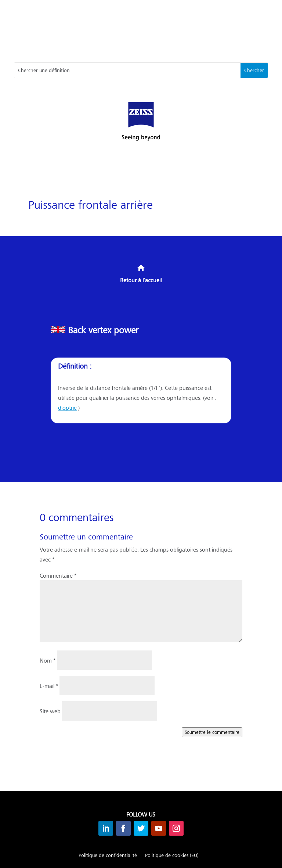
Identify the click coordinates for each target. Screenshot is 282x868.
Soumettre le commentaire (212, 732)
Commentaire (58, 575)
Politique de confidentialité (108, 856)
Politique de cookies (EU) (172, 856)
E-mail (49, 686)
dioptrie (67, 407)
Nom (48, 660)
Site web (50, 711)
